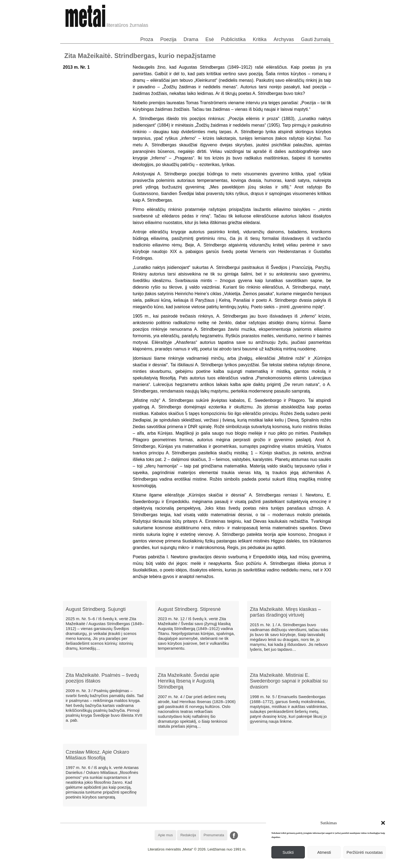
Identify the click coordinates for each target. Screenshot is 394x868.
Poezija (168, 39)
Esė (210, 39)
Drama (191, 39)
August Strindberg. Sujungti (96, 609)
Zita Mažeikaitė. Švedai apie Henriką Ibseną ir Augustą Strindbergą (189, 681)
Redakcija (188, 835)
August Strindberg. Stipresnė (189, 609)
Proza (147, 39)
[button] (383, 823)
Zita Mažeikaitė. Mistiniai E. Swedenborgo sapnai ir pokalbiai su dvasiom (289, 681)
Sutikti (288, 852)
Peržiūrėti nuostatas (365, 852)
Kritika (260, 39)
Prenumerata (214, 835)
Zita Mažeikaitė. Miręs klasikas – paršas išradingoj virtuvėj (285, 612)
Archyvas (284, 39)
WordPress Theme (201, 864)
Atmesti (324, 852)
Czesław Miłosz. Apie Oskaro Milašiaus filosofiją (97, 755)
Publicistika (233, 39)
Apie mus (165, 835)
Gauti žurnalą (316, 39)
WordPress (177, 864)
